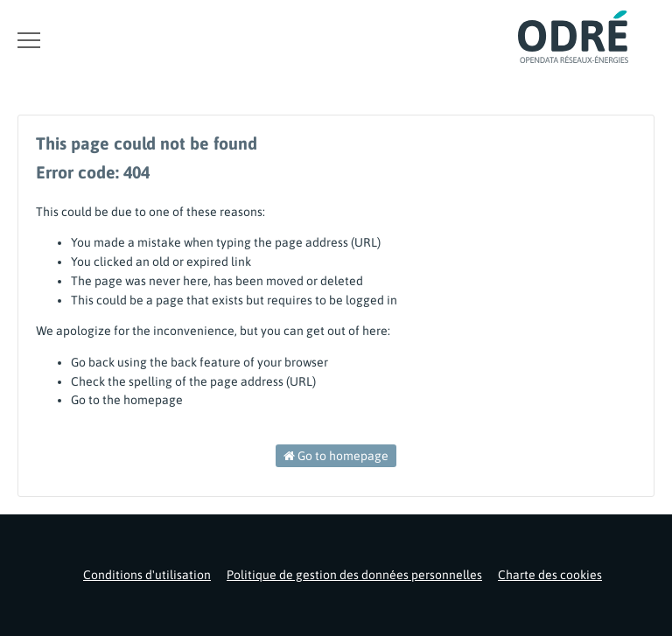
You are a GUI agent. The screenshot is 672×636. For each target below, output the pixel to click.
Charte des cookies (550, 575)
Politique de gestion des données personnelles (354, 575)
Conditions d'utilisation (147, 575)
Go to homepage (336, 456)
